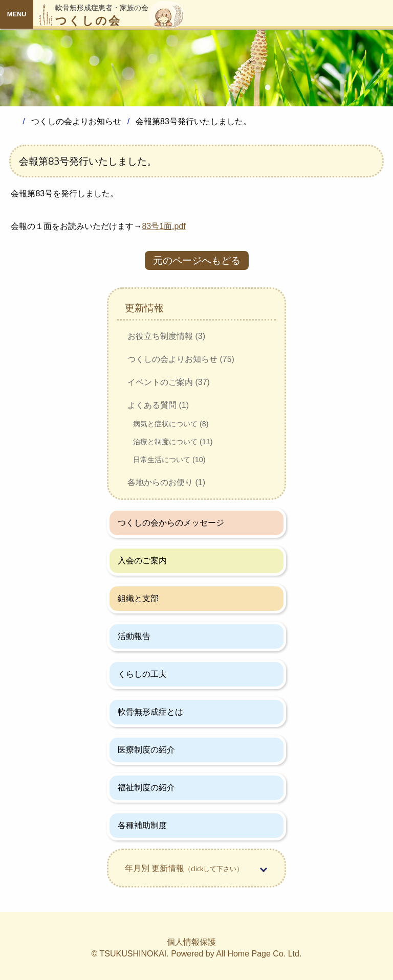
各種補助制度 (142, 825)
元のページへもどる (197, 260)
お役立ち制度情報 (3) (166, 336)
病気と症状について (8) (171, 424)
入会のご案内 (142, 561)
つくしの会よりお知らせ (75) (181, 359)
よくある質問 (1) (158, 405)
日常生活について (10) (169, 460)
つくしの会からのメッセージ (171, 523)
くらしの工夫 (142, 674)
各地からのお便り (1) (166, 482)
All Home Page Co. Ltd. (259, 954)
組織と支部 (138, 598)
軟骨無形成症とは (150, 712)
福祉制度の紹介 (146, 788)
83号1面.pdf (163, 226)
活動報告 (134, 636)
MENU (17, 14)
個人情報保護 (191, 942)
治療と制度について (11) (173, 442)
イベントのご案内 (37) (169, 382)
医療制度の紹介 (146, 750)
